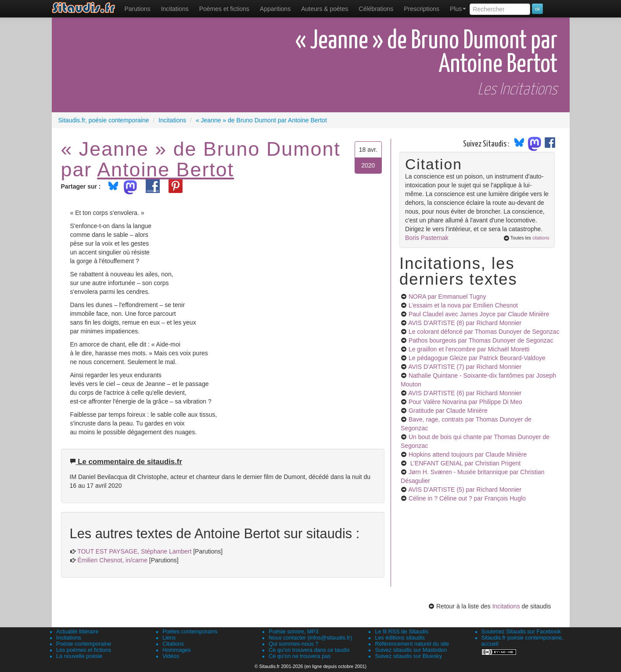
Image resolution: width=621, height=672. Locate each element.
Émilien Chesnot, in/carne (112, 560)
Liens (169, 638)
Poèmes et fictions (224, 9)
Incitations (506, 606)
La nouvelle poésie (79, 656)
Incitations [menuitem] (175, 9)
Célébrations (376, 9)
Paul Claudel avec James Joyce (479, 314)
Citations (173, 644)
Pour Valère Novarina (465, 402)
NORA (447, 297)
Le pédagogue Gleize (477, 358)
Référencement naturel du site (412, 644)
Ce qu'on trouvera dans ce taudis (309, 650)
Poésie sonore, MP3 (293, 632)
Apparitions (275, 9)
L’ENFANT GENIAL (465, 463)
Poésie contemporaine (84, 644)
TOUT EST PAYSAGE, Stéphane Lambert (134, 551)
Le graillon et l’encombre (469, 349)
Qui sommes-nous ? (293, 644)
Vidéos (171, 656)
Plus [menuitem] (458, 9)
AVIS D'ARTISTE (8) (465, 323)
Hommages (176, 650)
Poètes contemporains (190, 632)
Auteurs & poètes (325, 9)
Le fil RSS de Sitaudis (402, 632)
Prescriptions (422, 9)
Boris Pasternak (427, 238)
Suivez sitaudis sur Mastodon (411, 650)
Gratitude (448, 411)
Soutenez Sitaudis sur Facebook (521, 632)
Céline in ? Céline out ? (467, 498)
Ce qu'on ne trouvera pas (300, 656)
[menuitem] (138, 9)
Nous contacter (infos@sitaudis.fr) (310, 638)
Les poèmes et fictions (84, 650)
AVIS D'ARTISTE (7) (465, 367)
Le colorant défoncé (484, 332)
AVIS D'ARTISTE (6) (465, 393)
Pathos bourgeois (481, 340)
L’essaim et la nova (463, 305)
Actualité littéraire (77, 632)
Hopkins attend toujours (468, 454)
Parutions (138, 9)
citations (541, 238)
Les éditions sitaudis (400, 638)
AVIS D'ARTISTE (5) (465, 490)
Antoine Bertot (165, 169)
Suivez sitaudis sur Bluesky (408, 656)
